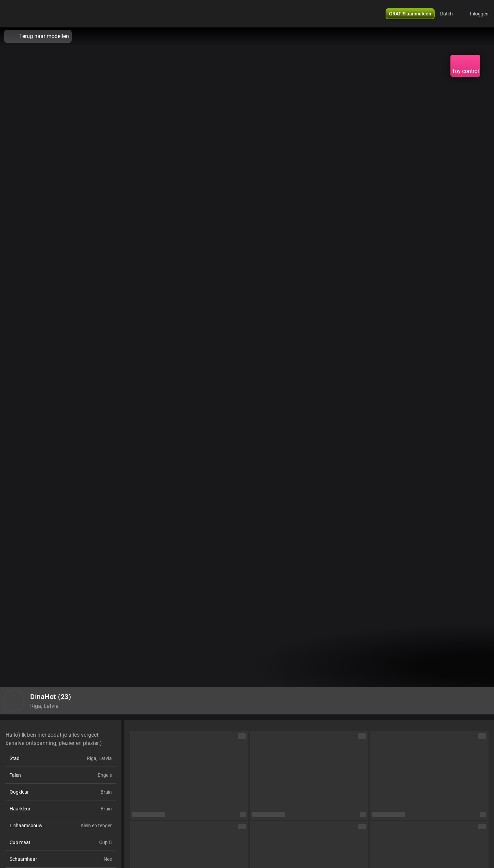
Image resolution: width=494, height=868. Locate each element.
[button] (451, 14)
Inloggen (479, 14)
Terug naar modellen (38, 36)
